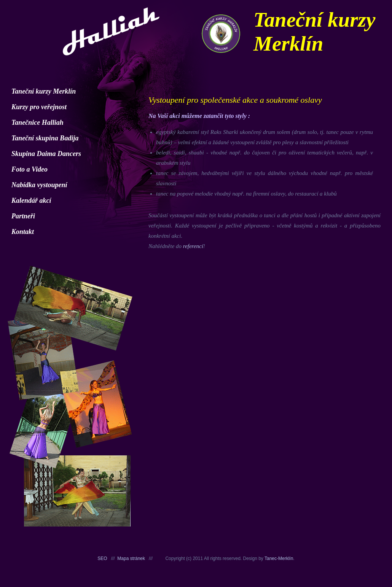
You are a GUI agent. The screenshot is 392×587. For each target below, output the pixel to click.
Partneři (23, 216)
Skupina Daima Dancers (46, 154)
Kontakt (23, 232)
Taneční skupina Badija (45, 138)
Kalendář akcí (31, 200)
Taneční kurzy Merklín (44, 91)
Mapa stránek (131, 558)
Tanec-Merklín (279, 558)
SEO (102, 558)
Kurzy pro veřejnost (39, 107)
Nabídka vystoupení (39, 185)
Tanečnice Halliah (37, 122)
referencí (193, 246)
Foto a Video (29, 169)
